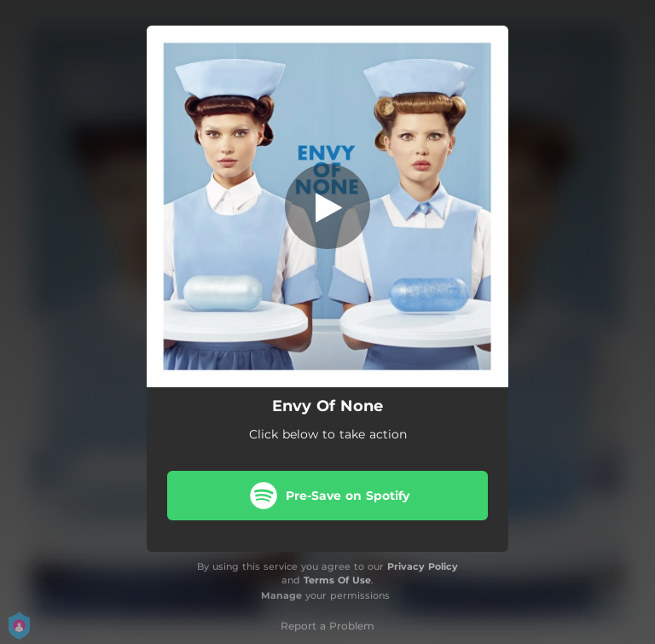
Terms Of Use (337, 580)
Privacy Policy (423, 566)
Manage (281, 595)
